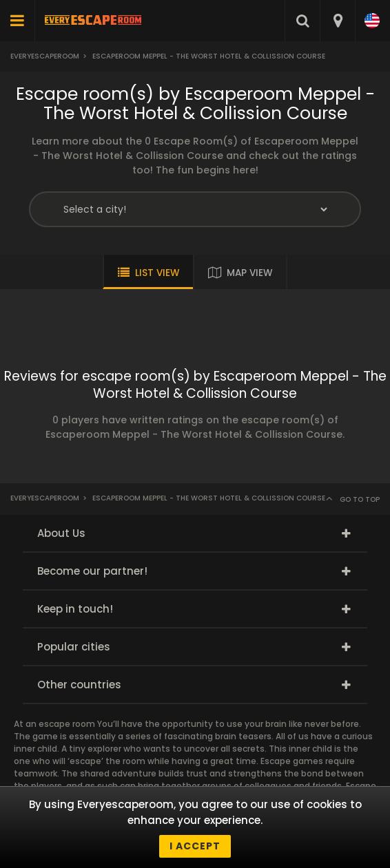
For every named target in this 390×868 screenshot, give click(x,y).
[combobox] (337, 21)
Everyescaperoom (45, 56)
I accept (195, 846)
